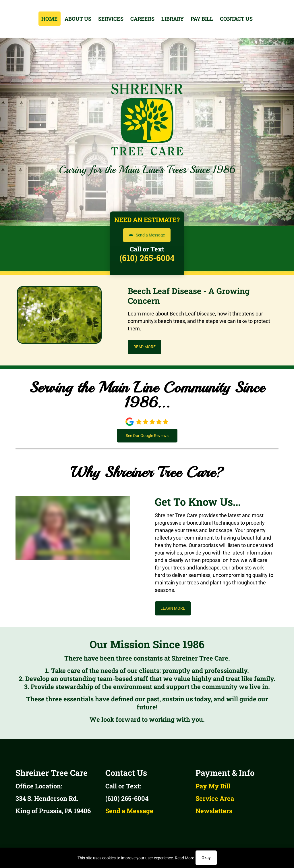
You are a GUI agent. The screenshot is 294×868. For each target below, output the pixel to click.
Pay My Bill (213, 786)
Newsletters (214, 811)
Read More (184, 858)
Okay (206, 858)
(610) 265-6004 (147, 258)
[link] (147, 422)
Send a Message (129, 811)
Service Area (215, 798)
